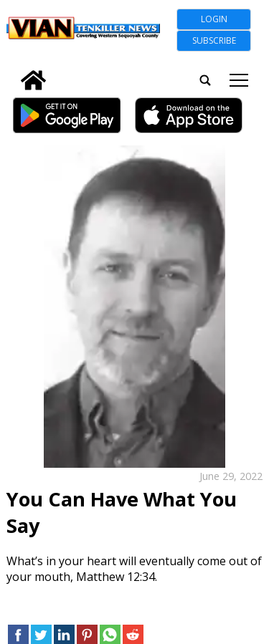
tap (239, 80)
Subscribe (214, 40)
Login (214, 19)
